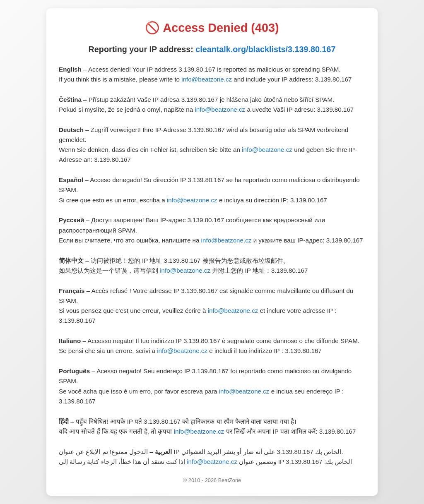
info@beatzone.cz (207, 79)
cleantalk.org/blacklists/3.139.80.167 (265, 49)
